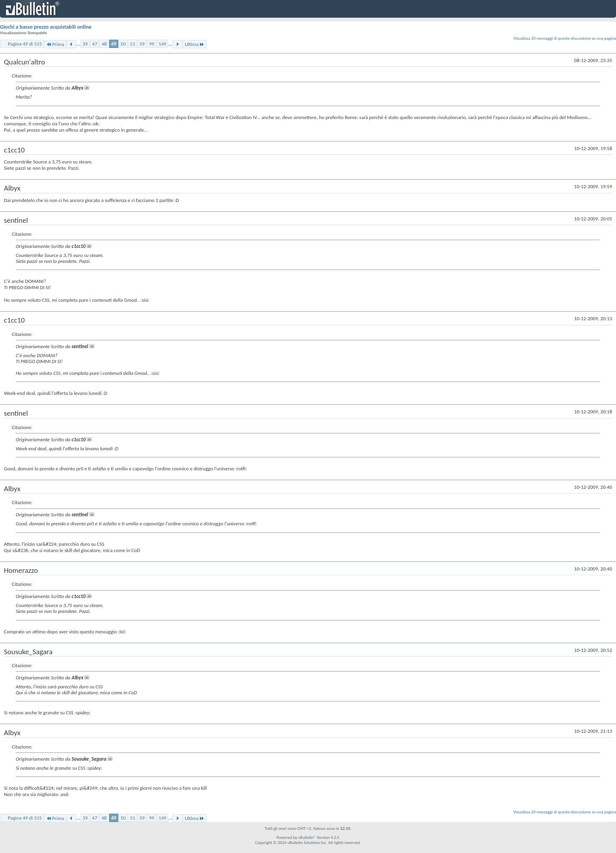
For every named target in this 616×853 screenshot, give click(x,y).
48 (104, 44)
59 (142, 44)
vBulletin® (307, 837)
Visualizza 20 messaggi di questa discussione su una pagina (565, 38)
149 (163, 44)
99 (151, 44)
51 (133, 44)
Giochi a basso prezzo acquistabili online (46, 27)
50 (123, 44)
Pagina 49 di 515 (25, 44)
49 (114, 44)
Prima (55, 44)
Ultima (194, 44)
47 (94, 44)
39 (85, 44)
